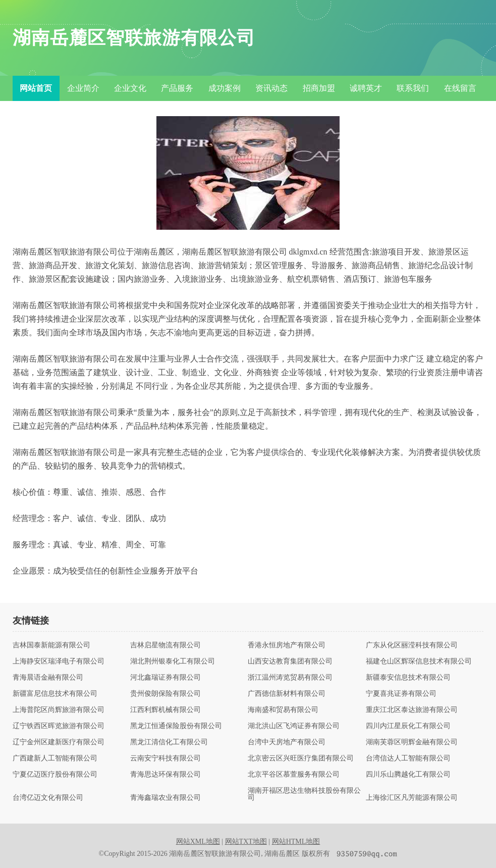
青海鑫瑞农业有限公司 (166, 798)
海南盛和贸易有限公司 (283, 710)
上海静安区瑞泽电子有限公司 (59, 661)
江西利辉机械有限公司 (166, 710)
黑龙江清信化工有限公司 (169, 742)
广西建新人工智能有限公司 (55, 758)
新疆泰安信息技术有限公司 (408, 678)
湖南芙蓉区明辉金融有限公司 (412, 742)
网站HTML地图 (296, 841)
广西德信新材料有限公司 (287, 694)
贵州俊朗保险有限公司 (166, 694)
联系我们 (413, 88)
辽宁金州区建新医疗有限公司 (59, 742)
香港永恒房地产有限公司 (287, 645)
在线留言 (460, 88)
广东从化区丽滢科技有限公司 (412, 645)
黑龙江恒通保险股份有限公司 (176, 726)
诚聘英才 (366, 88)
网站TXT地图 (246, 841)
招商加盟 (319, 88)
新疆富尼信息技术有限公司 (55, 694)
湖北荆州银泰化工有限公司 (173, 661)
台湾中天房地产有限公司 (287, 742)
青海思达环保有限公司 (166, 775)
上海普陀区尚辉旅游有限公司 (59, 710)
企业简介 (83, 88)
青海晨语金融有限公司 (48, 678)
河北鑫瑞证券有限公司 (166, 678)
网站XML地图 (198, 841)
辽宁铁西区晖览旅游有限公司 (59, 726)
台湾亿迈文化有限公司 (48, 798)
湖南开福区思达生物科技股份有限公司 (304, 794)
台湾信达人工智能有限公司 (408, 758)
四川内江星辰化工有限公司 (408, 726)
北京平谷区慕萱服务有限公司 (294, 775)
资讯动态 (271, 88)
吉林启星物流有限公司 (166, 645)
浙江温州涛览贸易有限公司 (290, 678)
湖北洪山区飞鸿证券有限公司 (294, 726)
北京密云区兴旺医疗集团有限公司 (301, 758)
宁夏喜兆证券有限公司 (401, 694)
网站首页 (36, 88)
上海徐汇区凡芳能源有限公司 (412, 798)
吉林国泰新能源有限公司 (51, 645)
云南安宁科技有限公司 (166, 758)
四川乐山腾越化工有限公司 (408, 775)
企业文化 (130, 88)
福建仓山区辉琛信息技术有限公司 (419, 661)
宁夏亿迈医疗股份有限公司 (55, 775)
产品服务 (177, 88)
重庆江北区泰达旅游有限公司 (412, 710)
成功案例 (225, 88)
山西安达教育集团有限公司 (290, 661)
